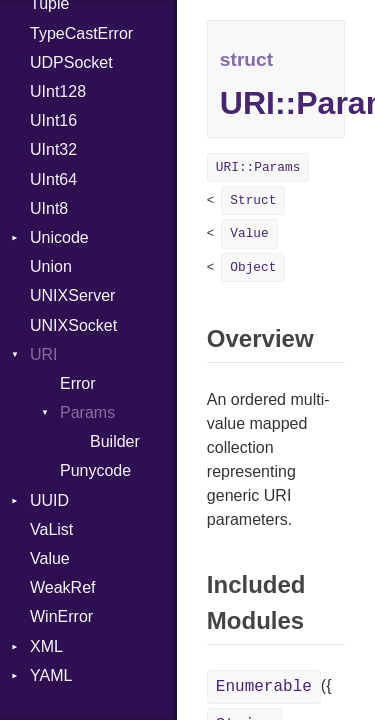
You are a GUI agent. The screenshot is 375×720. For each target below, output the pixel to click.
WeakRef (63, 587)
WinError (61, 616)
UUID (49, 500)
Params (87, 412)
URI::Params (258, 167)
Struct (253, 200)
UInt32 (53, 149)
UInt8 (49, 208)
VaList (51, 529)
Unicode (59, 237)
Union (51, 266)
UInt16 (53, 120)
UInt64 (53, 179)
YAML (51, 675)
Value (50, 558)
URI (44, 354)
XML (46, 646)
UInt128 (58, 91)
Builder (115, 441)
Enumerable (264, 687)
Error (78, 383)
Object (253, 267)
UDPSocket (71, 62)
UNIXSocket (73, 325)
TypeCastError (81, 33)
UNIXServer (72, 295)
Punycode (95, 470)
